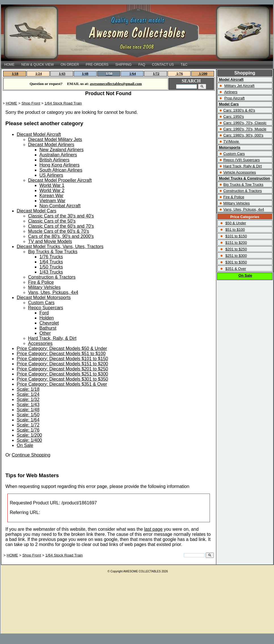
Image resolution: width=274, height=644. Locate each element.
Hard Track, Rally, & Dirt (52, 338)
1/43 (62, 73)
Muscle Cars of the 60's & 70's (59, 231)
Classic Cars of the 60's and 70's (61, 226)
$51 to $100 (235, 230)
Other (45, 333)
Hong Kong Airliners (59, 165)
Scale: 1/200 (29, 435)
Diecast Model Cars (37, 211)
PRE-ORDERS (97, 65)
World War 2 (52, 190)
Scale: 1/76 (28, 430)
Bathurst (48, 328)
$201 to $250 (236, 249)
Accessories (40, 343)
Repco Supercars (46, 308)
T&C (184, 65)
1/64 (133, 73)
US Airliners (51, 175)
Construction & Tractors (52, 277)
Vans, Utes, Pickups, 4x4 (53, 292)
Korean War (51, 196)
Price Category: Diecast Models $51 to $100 (61, 354)
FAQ (142, 65)
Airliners (231, 92)
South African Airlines (61, 170)
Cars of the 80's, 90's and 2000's (61, 236)
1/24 (38, 73)
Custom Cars (41, 303)
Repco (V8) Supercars (242, 160)
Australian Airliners (58, 155)
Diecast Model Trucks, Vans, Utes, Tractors (60, 247)
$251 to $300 (236, 256)
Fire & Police (41, 282)
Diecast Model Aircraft (39, 134)
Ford (44, 313)
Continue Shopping (31, 455)
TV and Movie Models (50, 241)
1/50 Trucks (51, 267)
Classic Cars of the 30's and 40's (61, 216)
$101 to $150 (236, 236)
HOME (9, 65)
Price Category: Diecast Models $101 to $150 (62, 359)
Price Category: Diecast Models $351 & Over (62, 384)
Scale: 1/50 (28, 415)
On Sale (25, 445)
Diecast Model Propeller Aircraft (60, 180)
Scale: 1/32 (28, 399)
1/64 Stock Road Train (63, 103)
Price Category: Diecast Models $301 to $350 (62, 379)
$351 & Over (236, 269)
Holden (47, 318)
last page (153, 529)
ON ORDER (70, 65)
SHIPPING (123, 65)
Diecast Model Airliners (51, 145)
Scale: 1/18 (28, 389)
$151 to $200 (236, 243)
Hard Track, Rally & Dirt (243, 166)
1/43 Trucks (51, 272)
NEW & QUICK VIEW (38, 65)
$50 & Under (236, 223)
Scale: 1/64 (28, 420)
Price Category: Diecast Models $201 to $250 (62, 369)
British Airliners (54, 160)
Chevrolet (49, 323)
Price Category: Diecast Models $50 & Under (62, 348)
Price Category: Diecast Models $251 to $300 (62, 374)
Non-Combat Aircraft (60, 206)
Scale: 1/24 (28, 394)
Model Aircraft (231, 79)
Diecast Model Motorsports (44, 298)
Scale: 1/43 (28, 405)
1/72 (156, 73)
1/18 (15, 73)
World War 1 (52, 185)
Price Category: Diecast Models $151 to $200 (62, 364)
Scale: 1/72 (28, 425)
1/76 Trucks (51, 257)
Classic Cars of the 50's (52, 221)
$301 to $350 (236, 262)
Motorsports (230, 147)
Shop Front (31, 103)
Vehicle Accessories (240, 172)
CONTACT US (163, 65)
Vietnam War (52, 201)
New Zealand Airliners (62, 150)
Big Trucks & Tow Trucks (53, 252)
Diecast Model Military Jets (55, 139)
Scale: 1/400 (29, 440)
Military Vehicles (44, 287)
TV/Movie (231, 141)
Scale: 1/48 (28, 410)
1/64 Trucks (51, 262)
